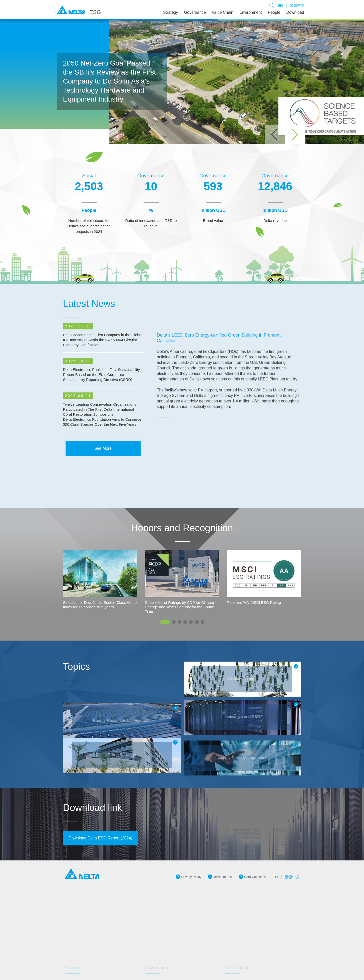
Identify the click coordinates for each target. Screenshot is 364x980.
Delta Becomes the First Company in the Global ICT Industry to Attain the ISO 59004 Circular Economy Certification (103, 361)
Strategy (171, 13)
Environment (251, 13)
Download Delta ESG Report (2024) (100, 812)
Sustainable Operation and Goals (93, 943)
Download (295, 13)
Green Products (241, 930)
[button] (295, 135)
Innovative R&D (161, 943)
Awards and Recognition (87, 957)
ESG (95, 12)
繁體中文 (297, 5)
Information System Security (170, 936)
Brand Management (164, 950)
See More (103, 457)
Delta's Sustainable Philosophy (91, 930)
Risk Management (162, 957)
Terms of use (223, 849)
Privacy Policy (191, 849)
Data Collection (255, 849)
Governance (195, 13)
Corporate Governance (166, 930)
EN (280, 5)
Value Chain (223, 13)
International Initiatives (85, 936)
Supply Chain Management (249, 936)
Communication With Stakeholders (94, 950)
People (274, 13)
